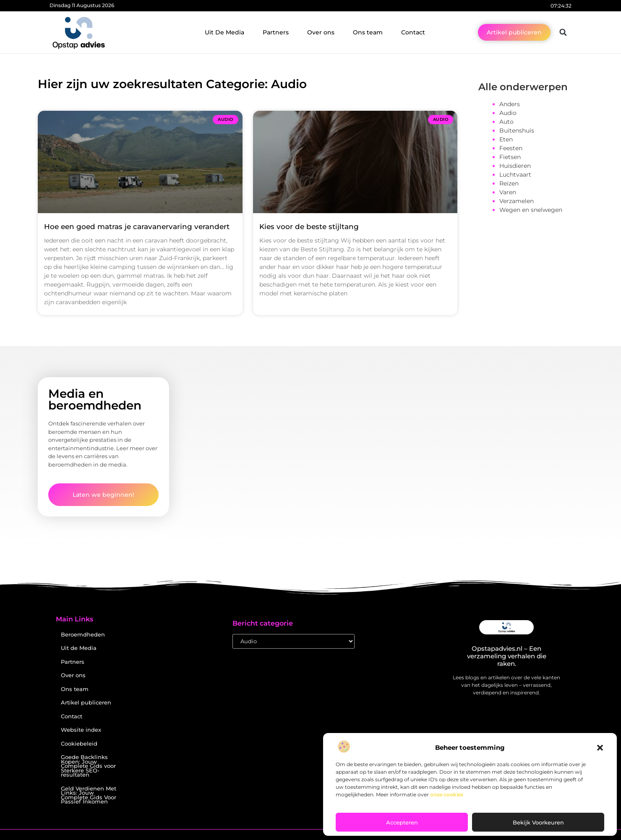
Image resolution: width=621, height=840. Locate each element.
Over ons (321, 32)
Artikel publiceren (86, 703)
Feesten (511, 148)
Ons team (368, 32)
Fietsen (510, 157)
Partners (276, 32)
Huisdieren (515, 166)
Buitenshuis (517, 130)
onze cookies (447, 794)
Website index (81, 730)
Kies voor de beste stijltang (309, 227)
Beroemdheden (83, 635)
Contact (413, 32)
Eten (506, 139)
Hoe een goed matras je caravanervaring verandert (137, 227)
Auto (506, 122)
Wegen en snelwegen (531, 210)
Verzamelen (517, 201)
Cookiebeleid (79, 744)
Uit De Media (224, 32)
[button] (600, 748)
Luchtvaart (515, 175)
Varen (508, 192)
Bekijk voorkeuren (538, 822)
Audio (508, 113)
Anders (510, 104)
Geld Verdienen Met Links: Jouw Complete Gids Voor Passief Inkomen (89, 795)
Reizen (509, 183)
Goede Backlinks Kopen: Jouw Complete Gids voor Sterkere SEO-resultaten (88, 766)
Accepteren (402, 822)
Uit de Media (79, 648)
